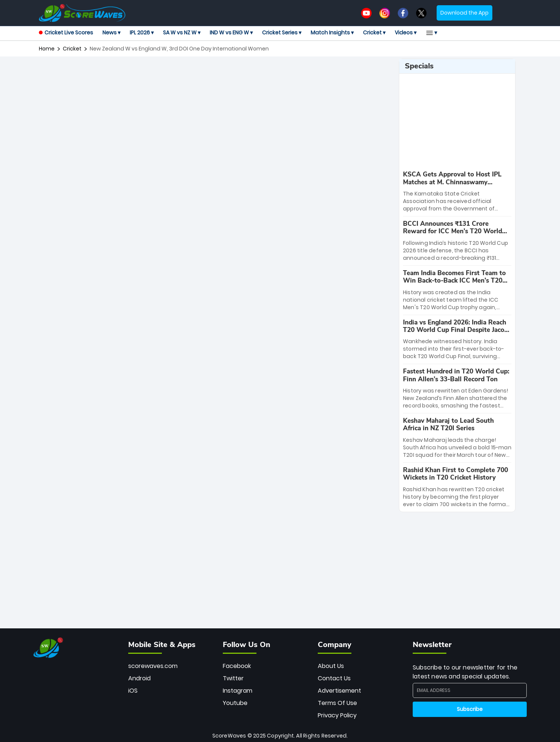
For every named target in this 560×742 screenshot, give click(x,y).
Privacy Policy (337, 715)
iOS (133, 691)
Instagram (238, 691)
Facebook (237, 666)
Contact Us (334, 678)
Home (47, 49)
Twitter (233, 678)
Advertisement (339, 691)
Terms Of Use (337, 703)
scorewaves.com (153, 666)
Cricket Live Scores (66, 33)
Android (139, 678)
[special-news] (457, 192)
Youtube (235, 703)
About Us (331, 666)
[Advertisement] (216, 76)
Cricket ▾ (374, 33)
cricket (72, 49)
